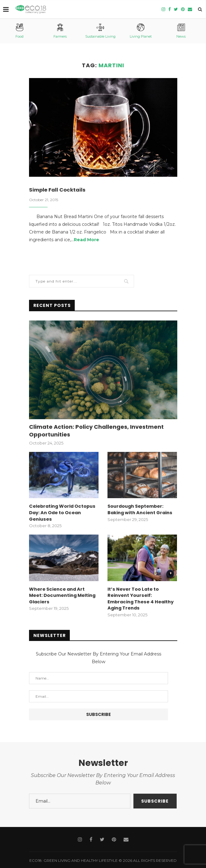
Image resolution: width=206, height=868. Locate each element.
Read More (86, 240)
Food (19, 31)
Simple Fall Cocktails (59, 190)
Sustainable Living (100, 31)
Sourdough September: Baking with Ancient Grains (139, 510)
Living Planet (141, 31)
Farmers (60, 31)
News (181, 31)
